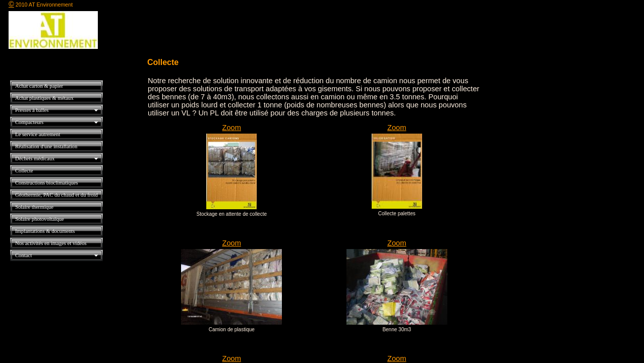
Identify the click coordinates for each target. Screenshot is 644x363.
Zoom (232, 128)
